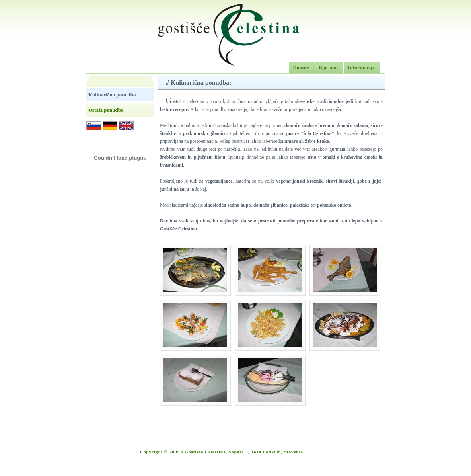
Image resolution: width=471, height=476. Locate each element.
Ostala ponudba (106, 110)
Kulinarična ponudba (112, 95)
